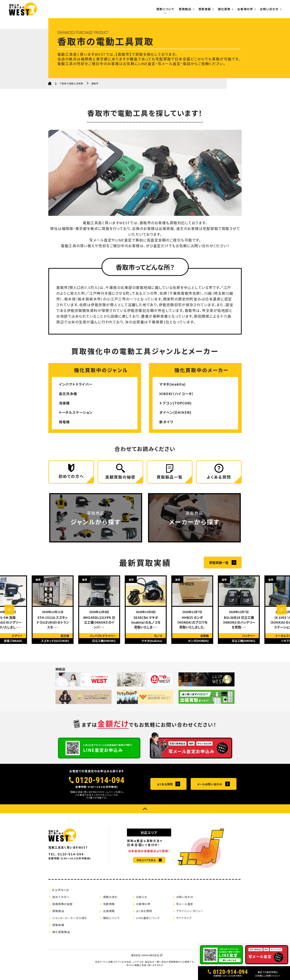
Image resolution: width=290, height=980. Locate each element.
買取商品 (185, 9)
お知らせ (142, 901)
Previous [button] (12, 614)
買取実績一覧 (219, 567)
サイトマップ (184, 922)
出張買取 (109, 915)
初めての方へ (61, 901)
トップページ (61, 894)
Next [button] (279, 614)
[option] (53, 614)
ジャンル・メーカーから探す (70, 922)
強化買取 (224, 9)
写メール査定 (185, 908)
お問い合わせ (269, 9)
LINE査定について (148, 922)
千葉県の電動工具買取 (72, 83)
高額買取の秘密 (63, 908)
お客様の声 (245, 9)
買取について (165, 9)
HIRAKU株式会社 (150, 959)
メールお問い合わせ (210, 788)
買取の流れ (110, 901)
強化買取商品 (61, 936)
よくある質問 (165, 788)
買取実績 (205, 9)
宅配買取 (109, 908)
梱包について (112, 922)
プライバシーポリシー (190, 915)
